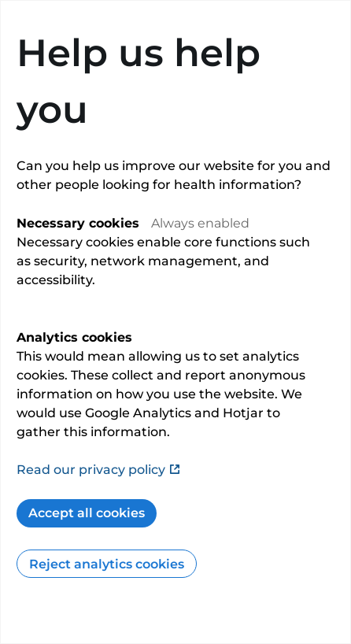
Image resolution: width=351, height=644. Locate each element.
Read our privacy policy (99, 470)
